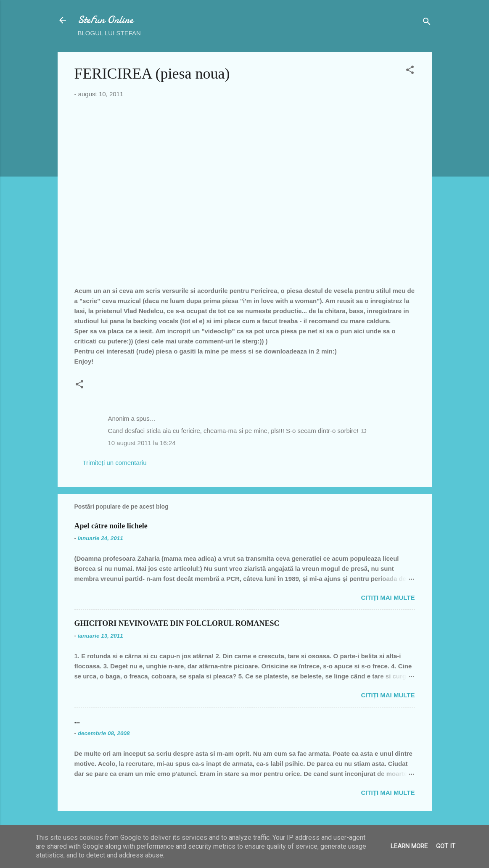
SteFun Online (106, 20)
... (77, 721)
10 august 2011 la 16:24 (142, 443)
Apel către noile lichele (111, 526)
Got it (446, 846)
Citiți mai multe (388, 598)
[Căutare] (427, 23)
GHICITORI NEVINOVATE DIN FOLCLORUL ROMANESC (177, 623)
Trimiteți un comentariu (115, 463)
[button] (410, 71)
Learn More (409, 846)
